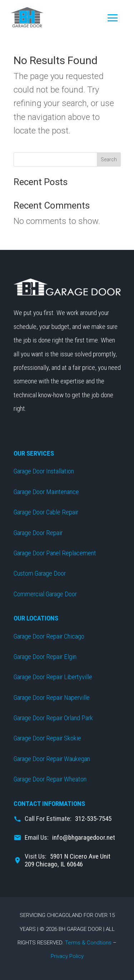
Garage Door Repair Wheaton (50, 779)
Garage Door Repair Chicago (49, 636)
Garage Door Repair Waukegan (52, 759)
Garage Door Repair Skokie (47, 738)
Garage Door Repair (38, 533)
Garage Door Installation (44, 471)
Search (109, 159)
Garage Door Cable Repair (46, 512)
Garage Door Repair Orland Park (53, 718)
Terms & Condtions (88, 943)
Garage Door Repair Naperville (52, 698)
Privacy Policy (67, 956)
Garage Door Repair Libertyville (53, 677)
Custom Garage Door (40, 573)
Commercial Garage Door (45, 594)
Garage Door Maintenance (46, 492)
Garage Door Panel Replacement (55, 553)
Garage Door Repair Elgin (45, 657)
